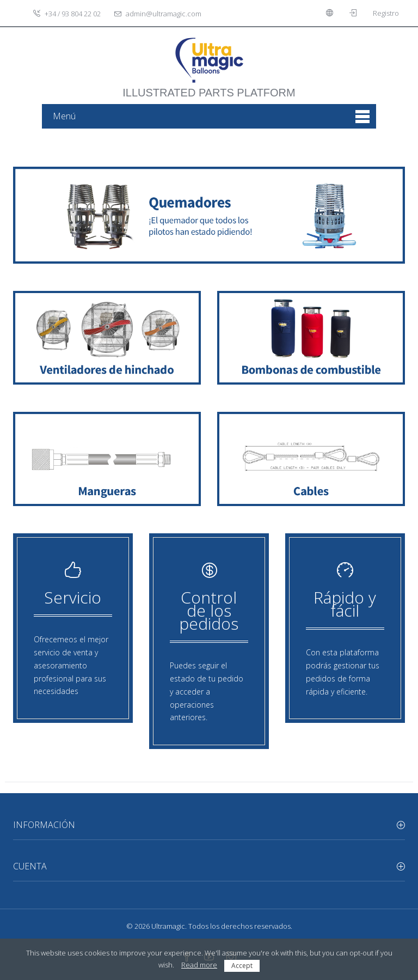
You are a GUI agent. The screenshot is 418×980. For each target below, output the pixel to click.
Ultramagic (168, 926)
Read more (199, 965)
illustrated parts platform (209, 87)
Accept (242, 966)
